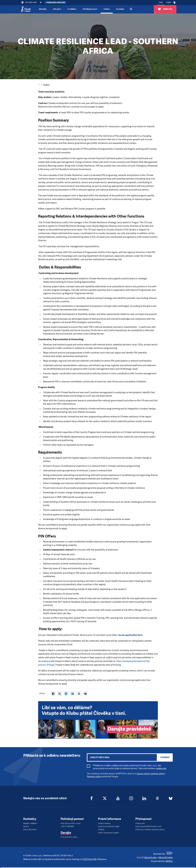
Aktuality (43, 9)
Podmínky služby (94, 777)
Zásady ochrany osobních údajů (150, 774)
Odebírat (165, 757)
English (169, 2)
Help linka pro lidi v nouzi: (71, 823)
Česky (161, 2)
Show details (47, 864)
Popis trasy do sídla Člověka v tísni (148, 826)
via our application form (130, 635)
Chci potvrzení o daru (69, 837)
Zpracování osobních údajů (109, 826)
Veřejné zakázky (104, 823)
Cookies (101, 830)
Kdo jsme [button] (57, 9)
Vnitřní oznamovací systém (108, 833)
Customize (171, 850)
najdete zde (161, 768)
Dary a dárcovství (30, 830)
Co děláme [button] (72, 9)
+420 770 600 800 (67, 826)
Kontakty (120, 9)
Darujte (66, 833)
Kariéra (107, 9)
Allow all (171, 843)
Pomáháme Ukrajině (56, 3)
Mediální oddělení (30, 823)
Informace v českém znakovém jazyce (150, 830)
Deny (171, 858)
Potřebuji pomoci (90, 9)
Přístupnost (140, 823)
